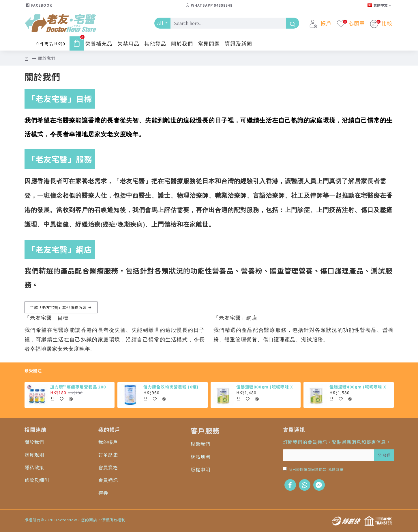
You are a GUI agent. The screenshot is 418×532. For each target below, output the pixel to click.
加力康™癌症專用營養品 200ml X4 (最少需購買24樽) (81, 387)
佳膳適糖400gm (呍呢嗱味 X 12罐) (361, 387)
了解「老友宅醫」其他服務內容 (58, 307)
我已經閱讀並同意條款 (314, 469)
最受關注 (33, 371)
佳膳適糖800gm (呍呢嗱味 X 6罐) (267, 387)
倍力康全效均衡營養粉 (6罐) (171, 387)
